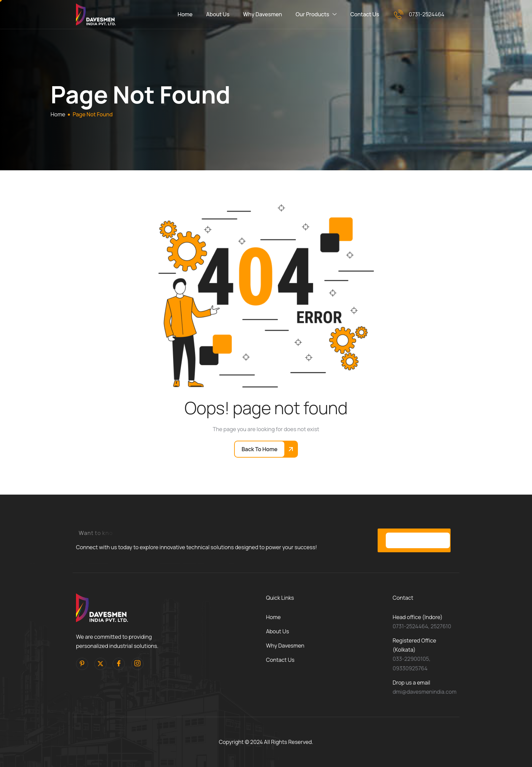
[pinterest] (82, 664)
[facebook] (119, 664)
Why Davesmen (262, 14)
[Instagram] (137, 664)
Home (185, 14)
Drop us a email (411, 683)
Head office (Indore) (417, 617)
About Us (218, 14)
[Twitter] (100, 664)
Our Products (316, 14)
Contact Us (365, 14)
